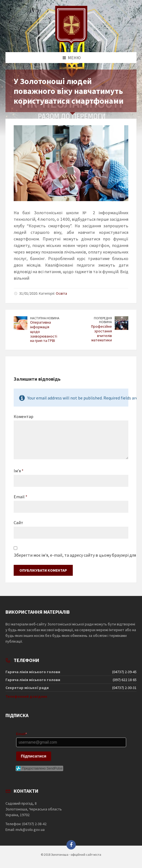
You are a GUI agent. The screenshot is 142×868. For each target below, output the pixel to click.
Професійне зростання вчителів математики (102, 333)
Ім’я (19, 471)
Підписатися (34, 756)
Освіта (61, 293)
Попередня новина (103, 320)
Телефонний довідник (26, 696)
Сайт (18, 523)
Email (21, 497)
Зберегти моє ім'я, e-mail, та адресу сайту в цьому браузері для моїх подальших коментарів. (71, 555)
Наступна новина (45, 318)
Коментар (24, 416)
